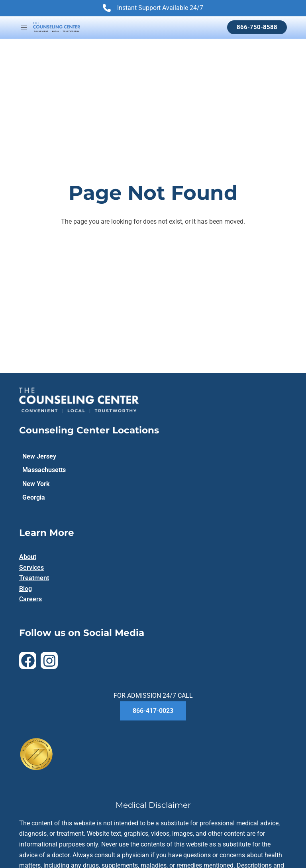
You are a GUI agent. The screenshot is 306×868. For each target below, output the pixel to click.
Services (31, 568)
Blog (25, 589)
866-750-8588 (257, 27)
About (28, 557)
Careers (30, 599)
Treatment (34, 578)
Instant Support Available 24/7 (153, 9)
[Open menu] (24, 28)
